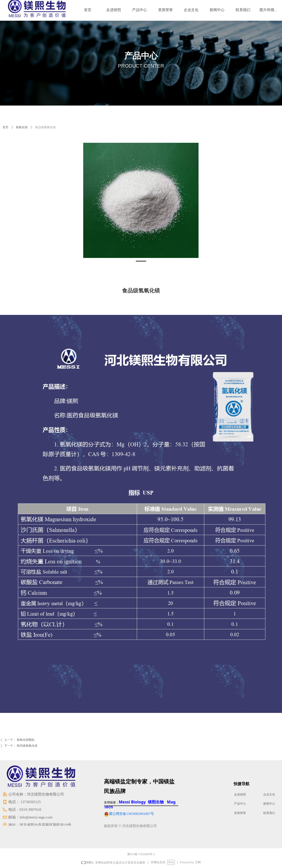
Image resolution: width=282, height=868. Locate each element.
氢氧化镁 (22, 127)
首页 (5, 127)
